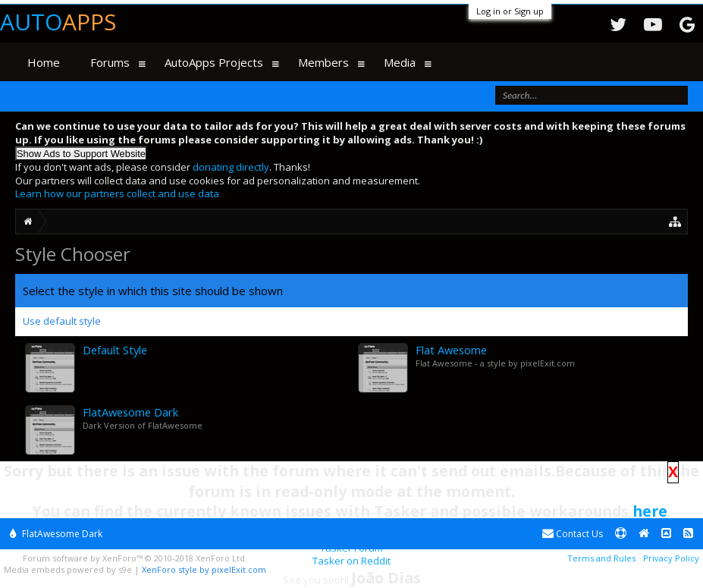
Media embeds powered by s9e (68, 569)
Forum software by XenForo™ (135, 558)
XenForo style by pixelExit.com (204, 569)
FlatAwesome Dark (56, 534)
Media (400, 62)
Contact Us (573, 534)
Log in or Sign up (510, 11)
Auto (58, 22)
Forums (110, 62)
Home (44, 62)
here (650, 511)
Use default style (62, 321)
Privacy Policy (671, 558)
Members (323, 62)
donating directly (231, 167)
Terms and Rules (601, 558)
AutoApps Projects (214, 62)
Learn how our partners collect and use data (117, 193)
